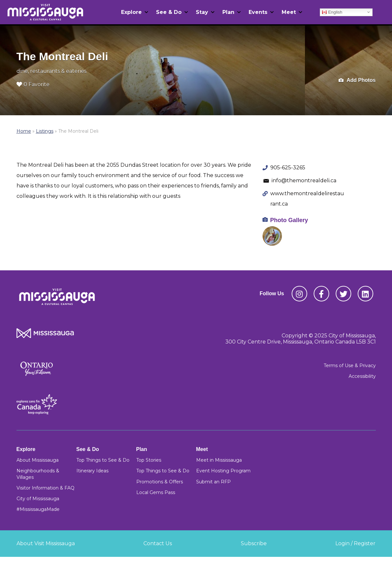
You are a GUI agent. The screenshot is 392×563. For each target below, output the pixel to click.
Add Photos (357, 80)
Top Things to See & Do (103, 460)
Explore (131, 12)
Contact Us (158, 543)
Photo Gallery (289, 220)
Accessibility (362, 376)
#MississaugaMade (38, 509)
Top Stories (149, 460)
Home (24, 131)
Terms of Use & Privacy (350, 366)
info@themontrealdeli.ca (304, 180)
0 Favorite (33, 84)
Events (258, 12)
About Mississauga (38, 460)
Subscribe (254, 543)
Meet (289, 12)
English (332, 12)
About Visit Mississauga (46, 543)
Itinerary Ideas (92, 471)
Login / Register (355, 543)
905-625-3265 (288, 168)
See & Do (169, 12)
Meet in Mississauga (219, 460)
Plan (228, 12)
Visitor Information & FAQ (45, 488)
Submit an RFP (213, 482)
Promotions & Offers (160, 482)
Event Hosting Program (223, 471)
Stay (202, 12)
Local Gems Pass (156, 492)
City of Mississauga (38, 499)
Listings (45, 131)
